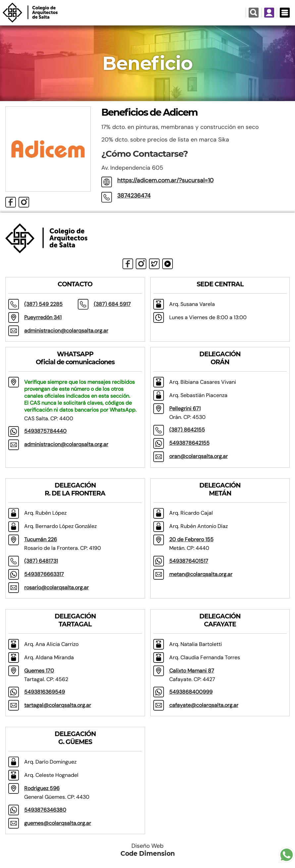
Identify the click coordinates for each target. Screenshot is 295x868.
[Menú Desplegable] (285, 13)
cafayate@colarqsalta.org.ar (204, 705)
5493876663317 (44, 574)
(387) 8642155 (187, 430)
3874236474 (134, 196)
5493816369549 (45, 692)
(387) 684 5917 (112, 304)
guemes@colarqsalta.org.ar (58, 823)
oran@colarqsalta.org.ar (198, 456)
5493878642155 (189, 443)
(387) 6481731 (41, 561)
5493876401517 (189, 561)
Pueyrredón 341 (43, 317)
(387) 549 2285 (43, 304)
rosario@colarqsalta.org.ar (56, 587)
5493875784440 (45, 431)
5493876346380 (45, 810)
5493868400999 (191, 692)
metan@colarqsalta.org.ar (201, 574)
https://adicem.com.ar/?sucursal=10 (165, 180)
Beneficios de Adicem (149, 112)
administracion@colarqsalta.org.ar (66, 331)
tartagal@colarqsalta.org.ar (58, 705)
